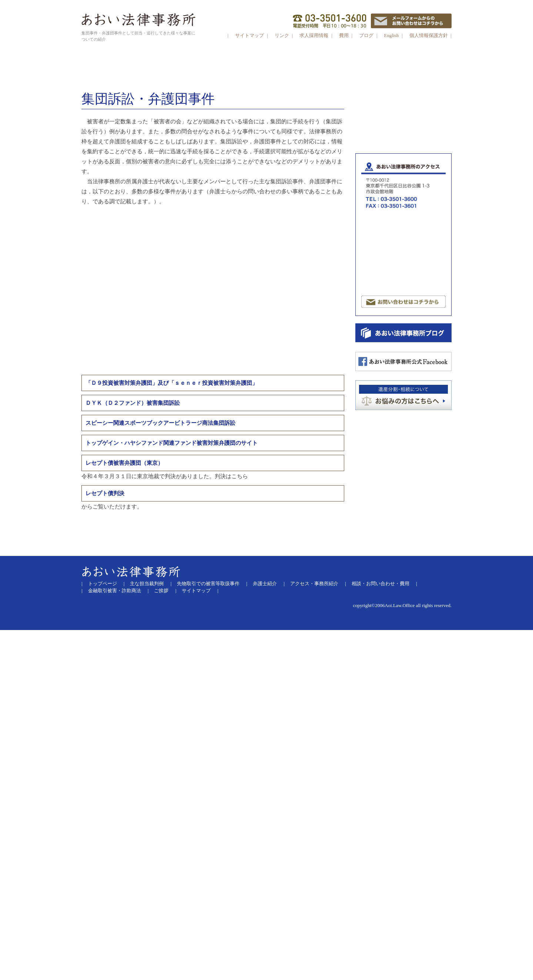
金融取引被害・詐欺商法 (115, 941)
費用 (344, 35)
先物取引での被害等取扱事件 (208, 933)
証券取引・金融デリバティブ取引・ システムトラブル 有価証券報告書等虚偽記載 (405, 215)
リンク (282, 35)
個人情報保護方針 (429, 35)
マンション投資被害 (383, 273)
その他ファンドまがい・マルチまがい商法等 (405, 259)
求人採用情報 (314, 35)
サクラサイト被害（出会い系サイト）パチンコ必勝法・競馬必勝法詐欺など (403, 288)
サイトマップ (249, 35)
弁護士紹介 (265, 933)
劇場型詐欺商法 (405, 237)
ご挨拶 (161, 941)
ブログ (366, 35)
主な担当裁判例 (147, 933)
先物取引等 (405, 150)
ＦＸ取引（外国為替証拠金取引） (398, 201)
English (391, 35)
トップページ (103, 933)
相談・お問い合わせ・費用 (381, 933)
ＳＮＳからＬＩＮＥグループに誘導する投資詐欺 (405, 128)
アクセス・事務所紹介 (314, 933)
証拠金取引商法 (405, 179)
